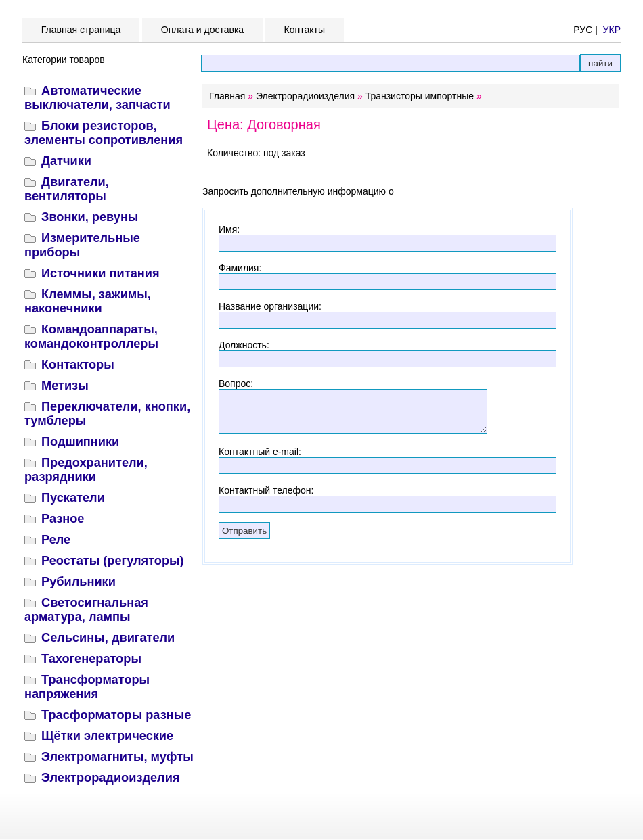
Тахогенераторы (91, 659)
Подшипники (80, 442)
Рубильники (79, 582)
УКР (612, 30)
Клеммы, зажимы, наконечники (88, 301)
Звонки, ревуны (90, 217)
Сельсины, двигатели (108, 638)
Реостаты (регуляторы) (113, 561)
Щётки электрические (107, 736)
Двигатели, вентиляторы (67, 189)
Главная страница (81, 30)
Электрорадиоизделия (110, 778)
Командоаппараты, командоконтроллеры (91, 336)
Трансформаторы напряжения (87, 687)
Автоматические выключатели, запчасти (97, 98)
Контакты (305, 30)
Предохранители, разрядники (86, 470)
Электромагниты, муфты (117, 757)
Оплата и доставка (202, 30)
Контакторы (78, 365)
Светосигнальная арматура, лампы (86, 610)
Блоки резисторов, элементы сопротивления (104, 133)
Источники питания (101, 273)
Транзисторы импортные (420, 96)
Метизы (65, 386)
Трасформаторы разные (116, 715)
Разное (63, 519)
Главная (227, 96)
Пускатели (73, 498)
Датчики (66, 161)
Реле (56, 540)
